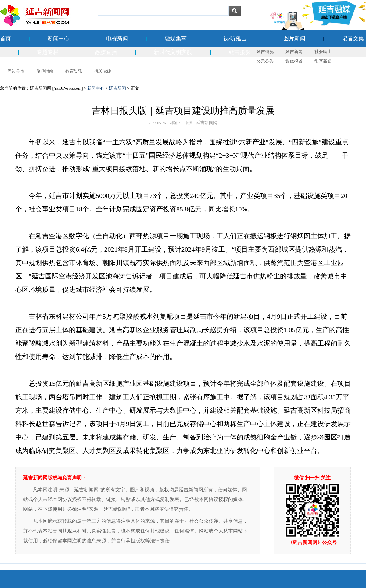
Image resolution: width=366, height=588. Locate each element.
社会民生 (323, 52)
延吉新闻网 (207, 123)
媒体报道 (294, 61)
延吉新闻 (294, 52)
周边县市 (16, 71)
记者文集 (353, 38)
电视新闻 (117, 38)
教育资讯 (74, 71)
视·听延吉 (235, 38)
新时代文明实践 (173, 52)
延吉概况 (265, 52)
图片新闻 (294, 38)
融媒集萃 (176, 38)
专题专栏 (48, 52)
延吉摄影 (240, 52)
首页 (5, 38)
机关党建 (103, 71)
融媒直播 (106, 52)
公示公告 (265, 61)
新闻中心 (59, 38)
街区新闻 (323, 61)
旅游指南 (45, 71)
